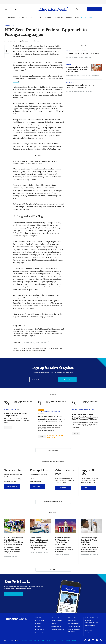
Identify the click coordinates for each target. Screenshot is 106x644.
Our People (38, 627)
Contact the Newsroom (58, 630)
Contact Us (55, 617)
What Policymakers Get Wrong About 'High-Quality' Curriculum (63, 541)
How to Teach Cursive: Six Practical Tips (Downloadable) (39, 540)
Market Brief (90, 18)
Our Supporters (39, 630)
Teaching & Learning (46, 18)
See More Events (53, 450)
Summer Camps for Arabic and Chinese (83, 54)
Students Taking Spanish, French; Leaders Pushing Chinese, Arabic (77, 69)
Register (8, 428)
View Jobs (12, 486)
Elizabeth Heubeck (35, 552)
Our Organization (40, 620)
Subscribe (94, 9)
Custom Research (90, 635)
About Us (38, 617)
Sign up (67, 379)
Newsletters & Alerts (74, 624)
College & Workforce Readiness (49, 411)
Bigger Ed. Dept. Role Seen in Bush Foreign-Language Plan (81, 86)
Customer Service (56, 627)
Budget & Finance (10, 410)
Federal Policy (28, 342)
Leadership (15, 18)
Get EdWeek (72, 617)
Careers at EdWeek (40, 633)
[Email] (43, 379)
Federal (69, 51)
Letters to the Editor (57, 620)
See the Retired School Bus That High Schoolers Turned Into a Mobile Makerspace (14, 541)
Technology (61, 18)
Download (42, 535)
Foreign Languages (41, 342)
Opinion (72, 18)
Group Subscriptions (74, 627)
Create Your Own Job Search (53, 502)
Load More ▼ (53, 570)
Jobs (80, 18)
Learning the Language (25, 161)
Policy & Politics (28, 18)
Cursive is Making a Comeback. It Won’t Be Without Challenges (89, 541)
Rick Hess (58, 555)
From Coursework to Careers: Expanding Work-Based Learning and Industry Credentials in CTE (52, 419)
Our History (38, 624)
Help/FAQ (54, 624)
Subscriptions (72, 620)
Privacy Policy (71, 640)
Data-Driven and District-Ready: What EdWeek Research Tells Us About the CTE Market (85, 417)
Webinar (20, 410)
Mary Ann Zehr (44, 163)
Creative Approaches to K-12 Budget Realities (16, 414)
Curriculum (9, 25)
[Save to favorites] (7, 51)
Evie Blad (7, 556)
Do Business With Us (92, 617)
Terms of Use (59, 640)
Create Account (14, 594)
